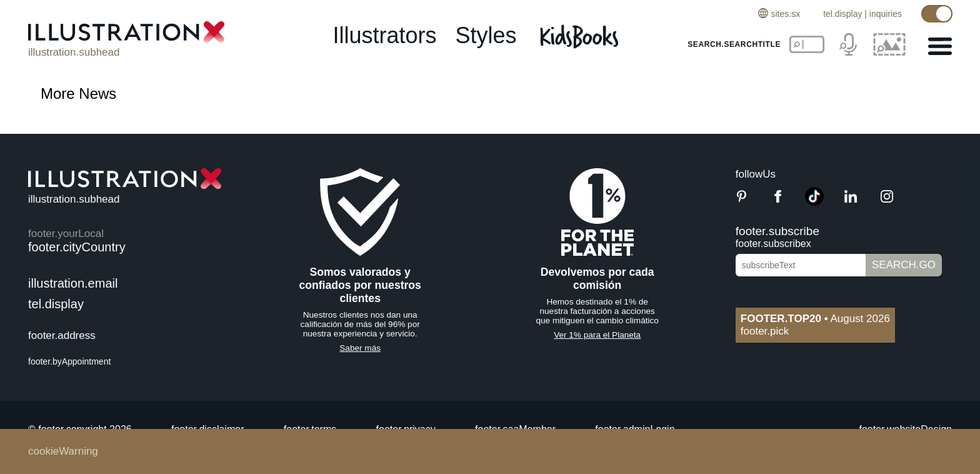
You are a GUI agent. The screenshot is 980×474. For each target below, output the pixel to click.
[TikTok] (814, 202)
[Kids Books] (581, 36)
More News (78, 93)
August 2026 (815, 319)
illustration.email (73, 283)
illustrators (384, 35)
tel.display (842, 14)
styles (486, 35)
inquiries (886, 14)
